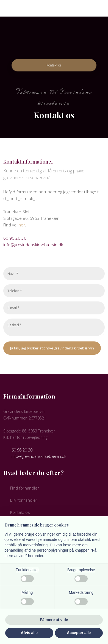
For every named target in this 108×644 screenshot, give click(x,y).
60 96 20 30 (15, 238)
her (22, 225)
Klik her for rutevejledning (25, 437)
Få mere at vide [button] (54, 620)
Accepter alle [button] (79, 633)
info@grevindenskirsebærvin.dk (33, 245)
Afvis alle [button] (29, 633)
